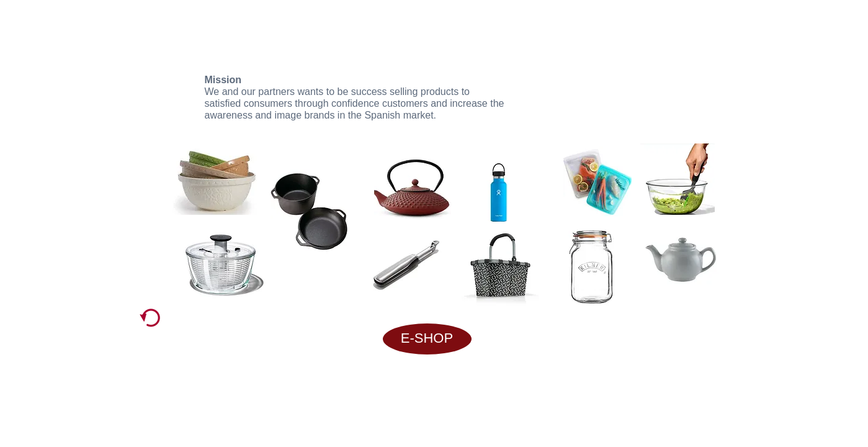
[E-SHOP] (427, 339)
